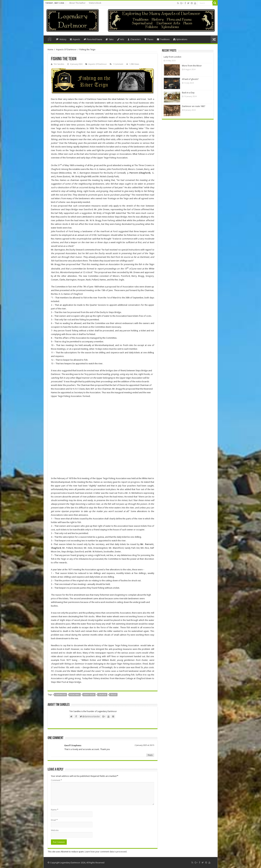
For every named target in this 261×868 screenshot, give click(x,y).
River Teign (89, 695)
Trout (114, 695)
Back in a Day (188, 93)
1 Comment (118, 64)
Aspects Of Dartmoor (66, 50)
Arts (121, 39)
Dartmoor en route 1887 (194, 106)
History (61, 39)
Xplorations (180, 39)
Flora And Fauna (93, 39)
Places (149, 39)
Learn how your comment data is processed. (106, 852)
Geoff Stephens (73, 745)
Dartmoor (61, 695)
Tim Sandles (59, 64)
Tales (110, 39)
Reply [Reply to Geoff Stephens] (150, 755)
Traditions (163, 39)
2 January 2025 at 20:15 (144, 745)
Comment (56, 780)
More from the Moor (192, 66)
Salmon (103, 695)
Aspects (75, 39)
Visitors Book (95, 3)
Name (55, 810)
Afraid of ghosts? (190, 79)
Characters (134, 39)
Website (55, 830)
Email (54, 820)
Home (50, 39)
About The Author (77, 3)
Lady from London (172, 57)
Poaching (75, 695)
